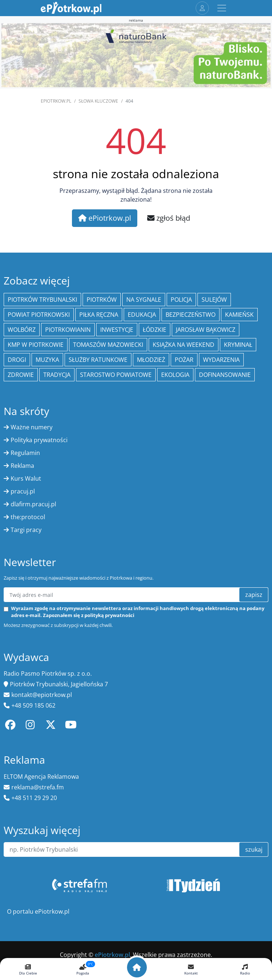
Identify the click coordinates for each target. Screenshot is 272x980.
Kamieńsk (239, 315)
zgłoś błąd (169, 218)
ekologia (175, 375)
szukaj (254, 849)
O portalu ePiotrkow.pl (38, 911)
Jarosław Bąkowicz (206, 330)
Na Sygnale (144, 300)
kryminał (238, 345)
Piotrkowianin (68, 330)
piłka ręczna (99, 315)
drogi (17, 360)
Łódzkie (155, 330)
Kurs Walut (26, 478)
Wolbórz (22, 330)
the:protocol (28, 517)
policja (181, 300)
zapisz (254, 595)
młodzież (151, 360)
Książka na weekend (184, 345)
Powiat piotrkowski (39, 315)
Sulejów (214, 300)
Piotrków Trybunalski (42, 300)
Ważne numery (32, 427)
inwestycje (117, 330)
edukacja (142, 315)
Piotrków (102, 300)
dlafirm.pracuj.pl (33, 504)
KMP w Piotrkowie (36, 345)
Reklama (22, 466)
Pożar (184, 360)
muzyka (47, 360)
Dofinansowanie (225, 375)
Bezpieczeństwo (191, 315)
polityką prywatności (109, 615)
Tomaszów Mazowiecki (108, 345)
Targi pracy (26, 530)
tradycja (57, 375)
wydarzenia (221, 360)
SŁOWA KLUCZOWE (98, 101)
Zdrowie (21, 375)
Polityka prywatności (39, 440)
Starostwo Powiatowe (116, 375)
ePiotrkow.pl (56, 101)
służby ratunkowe (98, 360)
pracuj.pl (23, 491)
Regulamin (25, 453)
